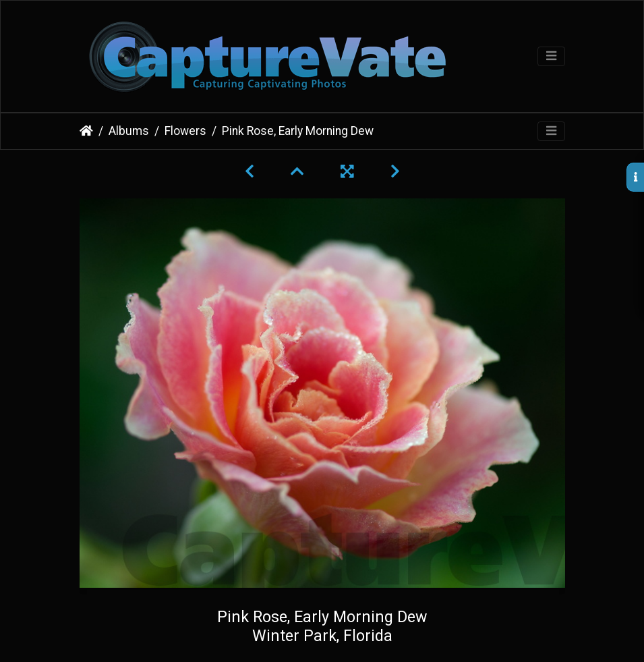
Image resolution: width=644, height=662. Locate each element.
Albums (129, 131)
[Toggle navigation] (551, 56)
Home (86, 131)
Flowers (185, 131)
